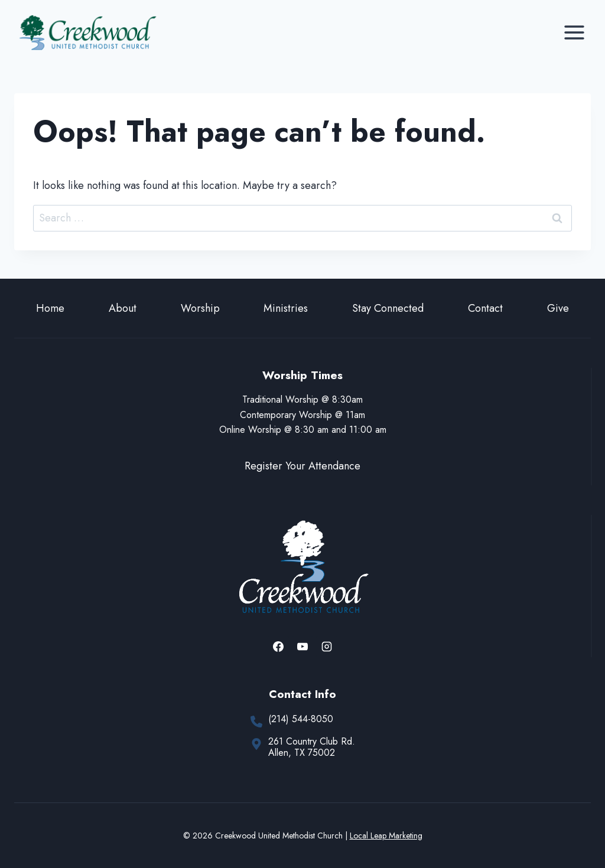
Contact (485, 308)
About (123, 308)
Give (558, 308)
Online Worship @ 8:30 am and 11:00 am (303, 430)
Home (50, 308)
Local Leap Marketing (386, 836)
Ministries (286, 308)
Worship (200, 308)
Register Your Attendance (302, 466)
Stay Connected (388, 308)
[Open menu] (574, 32)
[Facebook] (278, 647)
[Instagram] (327, 647)
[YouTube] (302, 647)
